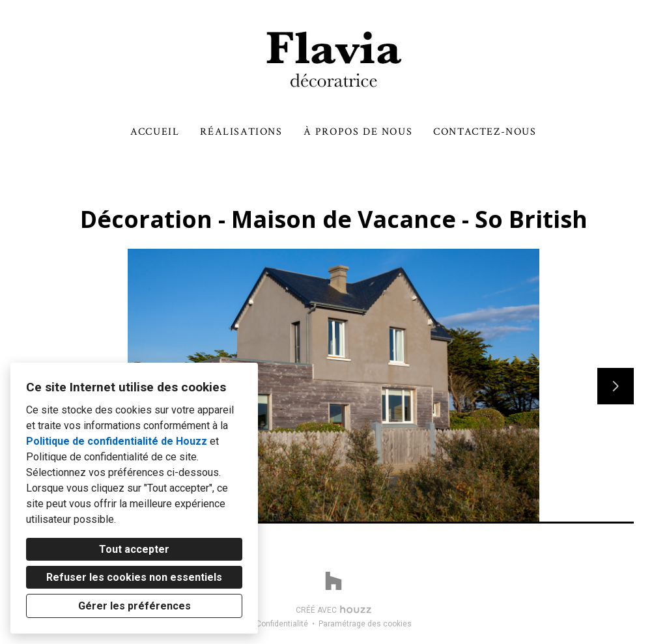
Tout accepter (134, 549)
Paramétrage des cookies (365, 624)
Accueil (155, 132)
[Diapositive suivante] (616, 386)
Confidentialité (282, 624)
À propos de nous (358, 132)
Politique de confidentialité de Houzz (117, 441)
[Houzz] (333, 581)
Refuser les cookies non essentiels (134, 577)
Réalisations (241, 132)
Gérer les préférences (135, 606)
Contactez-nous (485, 132)
